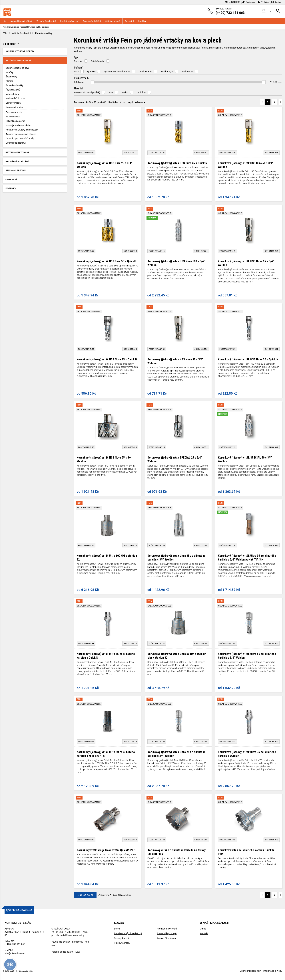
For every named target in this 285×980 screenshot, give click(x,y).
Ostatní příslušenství (16, 143)
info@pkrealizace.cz (15, 953)
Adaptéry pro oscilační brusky (20, 138)
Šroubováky (11, 77)
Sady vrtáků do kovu (16, 99)
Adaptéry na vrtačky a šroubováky (22, 130)
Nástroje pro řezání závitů (18, 125)
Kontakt (276, 2)
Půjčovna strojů (122, 943)
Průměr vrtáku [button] (82, 78)
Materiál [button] (79, 89)
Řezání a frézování (69, 21)
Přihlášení (264, 2)
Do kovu (78, 61)
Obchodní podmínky (250, 971)
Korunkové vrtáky (14, 107)
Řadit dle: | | (127, 102)
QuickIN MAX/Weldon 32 (117, 72)
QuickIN (91, 72)
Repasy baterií (121, 938)
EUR (238, 2)
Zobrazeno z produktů (90, 102)
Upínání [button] (78, 68)
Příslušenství (98, 61)
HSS (111, 92)
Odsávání (129, 21)
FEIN (5, 33)
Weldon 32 (187, 72)
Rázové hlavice (13, 117)
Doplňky (142, 21)
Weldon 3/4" (167, 72)
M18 (76, 72)
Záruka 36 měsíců (166, 938)
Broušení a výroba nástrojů (128, 933)
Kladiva (9, 81)
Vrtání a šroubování (46, 21)
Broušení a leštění (92, 21)
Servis (117, 929)
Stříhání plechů (113, 21)
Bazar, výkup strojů (167, 933)
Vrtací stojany (12, 94)
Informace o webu (273, 971)
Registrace (249, 2)
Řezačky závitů (13, 90)
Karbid (125, 92)
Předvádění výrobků (167, 929)
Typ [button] (76, 57)
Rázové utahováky (15, 85)
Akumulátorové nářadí (21, 21)
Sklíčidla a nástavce (15, 121)
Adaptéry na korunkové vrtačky (21, 134)
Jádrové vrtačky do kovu (18, 68)
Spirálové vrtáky (13, 103)
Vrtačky (9, 72)
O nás (203, 929)
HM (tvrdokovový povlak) (87, 92)
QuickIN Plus (145, 72)
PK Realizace (43, 27)
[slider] (93, 82)
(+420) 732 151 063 (15, 944)
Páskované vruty (14, 112)
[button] (267, 11)
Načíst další (85, 895)
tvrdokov (141, 92)
